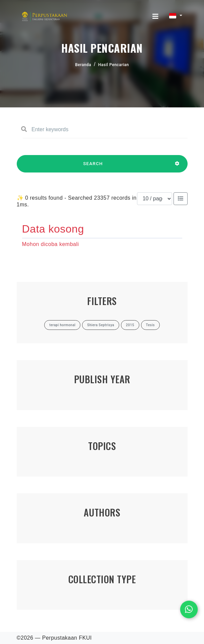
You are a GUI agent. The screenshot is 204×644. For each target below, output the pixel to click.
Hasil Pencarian (114, 65)
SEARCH (93, 167)
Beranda (83, 65)
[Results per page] (155, 199)
